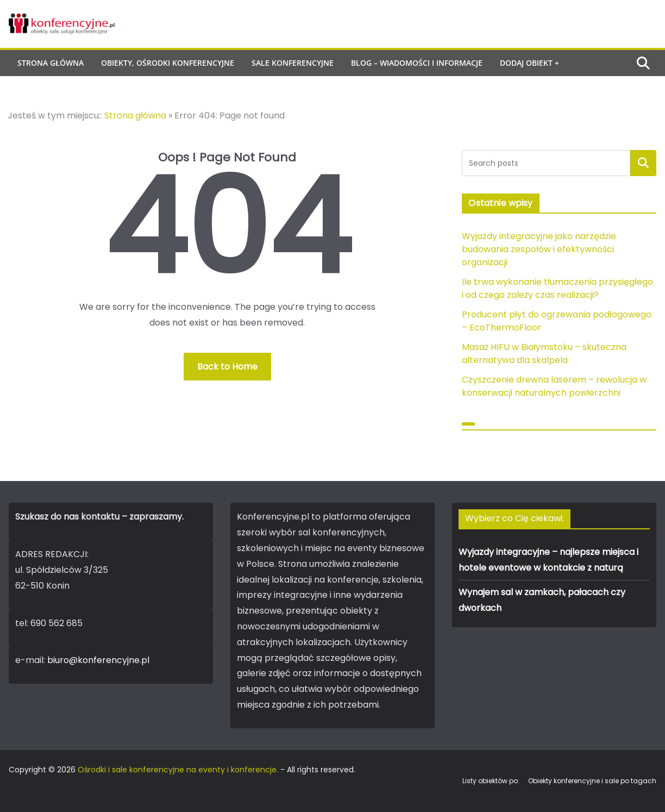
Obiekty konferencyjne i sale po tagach (592, 781)
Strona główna (51, 63)
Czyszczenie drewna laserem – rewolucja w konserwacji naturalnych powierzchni (554, 386)
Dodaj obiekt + (529, 63)
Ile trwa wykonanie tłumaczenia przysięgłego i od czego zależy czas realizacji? (557, 288)
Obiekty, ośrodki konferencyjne (168, 63)
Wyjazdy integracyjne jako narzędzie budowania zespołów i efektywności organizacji (539, 249)
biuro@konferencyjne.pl (98, 660)
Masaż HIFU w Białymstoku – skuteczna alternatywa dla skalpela (544, 354)
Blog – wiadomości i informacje (417, 63)
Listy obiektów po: (491, 781)
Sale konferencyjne (293, 63)
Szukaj (643, 163)
